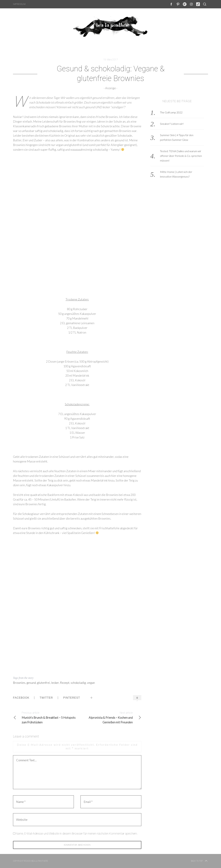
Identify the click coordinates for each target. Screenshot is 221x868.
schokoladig (78, 683)
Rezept (65, 683)
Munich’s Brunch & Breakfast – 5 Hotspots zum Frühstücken (45, 717)
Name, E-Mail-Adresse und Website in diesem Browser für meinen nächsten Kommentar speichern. (77, 834)
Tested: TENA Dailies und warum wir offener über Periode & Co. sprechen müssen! (181, 156)
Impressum (19, 4)
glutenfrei (43, 683)
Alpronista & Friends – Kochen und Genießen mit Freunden (109, 717)
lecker (55, 683)
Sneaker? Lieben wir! (172, 124)
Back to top (199, 861)
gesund (31, 683)
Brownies (19, 683)
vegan (91, 683)
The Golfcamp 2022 (171, 112)
